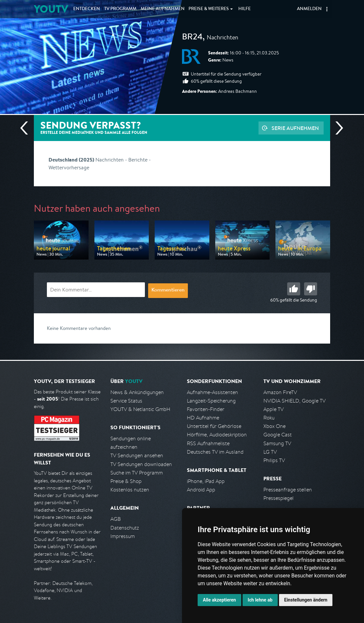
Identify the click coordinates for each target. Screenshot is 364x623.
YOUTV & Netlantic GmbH (140, 409)
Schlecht (311, 289)
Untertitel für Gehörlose (214, 426)
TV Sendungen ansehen (137, 455)
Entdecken (87, 9)
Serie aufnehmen (295, 128)
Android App (201, 490)
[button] (327, 9)
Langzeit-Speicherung (211, 401)
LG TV (270, 452)
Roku (269, 418)
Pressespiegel (279, 498)
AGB (116, 519)
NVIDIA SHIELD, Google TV (294, 401)
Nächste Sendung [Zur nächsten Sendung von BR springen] (337, 128)
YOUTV (51, 9)
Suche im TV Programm (137, 473)
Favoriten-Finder (206, 409)
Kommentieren (168, 290)
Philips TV (274, 460)
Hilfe (245, 9)
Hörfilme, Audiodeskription (217, 435)
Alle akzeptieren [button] (219, 600)
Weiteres (209, 9)
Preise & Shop (126, 481)
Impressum (123, 536)
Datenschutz (125, 528)
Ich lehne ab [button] (260, 600)
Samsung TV (277, 443)
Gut (294, 289)
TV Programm (120, 9)
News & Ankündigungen (137, 392)
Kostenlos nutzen (130, 490)
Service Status (126, 401)
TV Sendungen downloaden (141, 464)
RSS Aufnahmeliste (208, 443)
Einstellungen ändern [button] (306, 600)
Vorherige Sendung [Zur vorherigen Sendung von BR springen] (27, 128)
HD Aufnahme (203, 418)
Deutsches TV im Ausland (215, 452)
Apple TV (273, 409)
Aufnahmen (163, 9)
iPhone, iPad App (206, 481)
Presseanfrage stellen (288, 490)
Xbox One (274, 426)
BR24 (192, 38)
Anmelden (309, 9)
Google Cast (278, 435)
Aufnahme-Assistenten (212, 392)
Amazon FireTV (280, 392)
